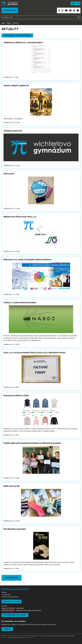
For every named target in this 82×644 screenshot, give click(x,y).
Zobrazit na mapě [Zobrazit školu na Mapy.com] (11, 601)
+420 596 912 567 (8, 610)
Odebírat (7, 629)
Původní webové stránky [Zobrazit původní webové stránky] (15, 615)
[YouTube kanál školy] (66, 10)
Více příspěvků (12, 578)
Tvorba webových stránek (15, 637)
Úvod (3, 23)
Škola (9, 23)
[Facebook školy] (59, 10)
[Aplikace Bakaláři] (70, 10)
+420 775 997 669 (8, 608)
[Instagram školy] (62, 10)
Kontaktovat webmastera (47, 636)
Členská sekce (10, 10)
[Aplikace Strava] (78, 10)
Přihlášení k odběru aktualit (17, 35)
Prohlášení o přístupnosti (69, 636)
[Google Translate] (74, 10)
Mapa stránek (58, 636)
